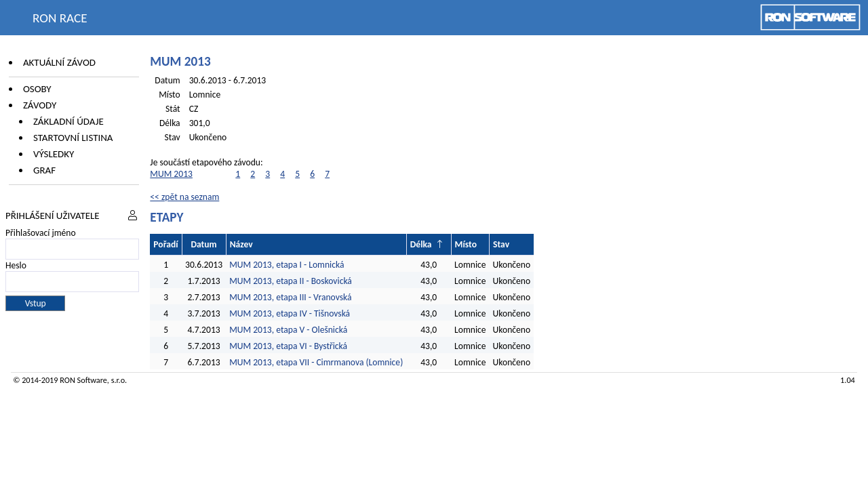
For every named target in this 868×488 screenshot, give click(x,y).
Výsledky (54, 154)
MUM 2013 (171, 174)
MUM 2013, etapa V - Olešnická (288, 330)
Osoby (37, 89)
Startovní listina (73, 138)
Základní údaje (68, 121)
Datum (203, 244)
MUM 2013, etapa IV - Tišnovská (290, 313)
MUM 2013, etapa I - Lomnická (287, 265)
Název (241, 244)
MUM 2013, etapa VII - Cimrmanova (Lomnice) (316, 362)
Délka (421, 244)
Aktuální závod (59, 62)
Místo (466, 244)
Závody (40, 105)
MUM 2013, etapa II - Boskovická (291, 281)
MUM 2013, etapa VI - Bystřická (288, 346)
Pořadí (165, 244)
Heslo (16, 265)
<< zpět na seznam (184, 197)
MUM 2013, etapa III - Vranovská (290, 297)
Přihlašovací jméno (41, 233)
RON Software (83, 380)
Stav (501, 244)
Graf (44, 170)
